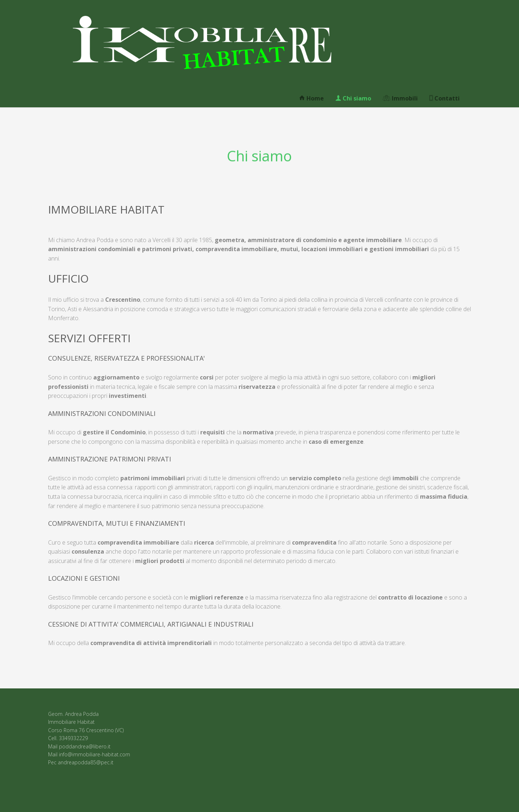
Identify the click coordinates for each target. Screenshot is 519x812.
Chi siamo (353, 98)
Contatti (445, 98)
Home (312, 98)
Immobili (400, 98)
